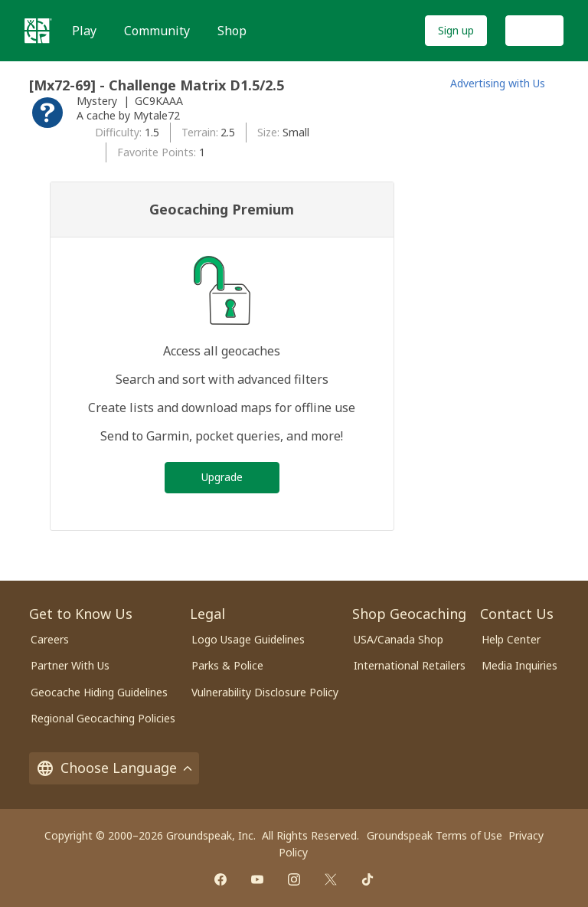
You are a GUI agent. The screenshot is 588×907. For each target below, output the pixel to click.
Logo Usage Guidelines (248, 639)
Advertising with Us (498, 83)
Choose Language (114, 768)
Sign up (456, 30)
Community (157, 31)
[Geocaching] (38, 31)
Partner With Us (70, 665)
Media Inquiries (519, 665)
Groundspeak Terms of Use (434, 835)
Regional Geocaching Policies (103, 718)
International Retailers (410, 665)
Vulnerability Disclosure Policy (265, 692)
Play (84, 31)
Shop (232, 31)
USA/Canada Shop (399, 639)
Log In (534, 30)
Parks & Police (227, 665)
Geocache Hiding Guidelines (99, 692)
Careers (50, 639)
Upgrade (222, 477)
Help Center (511, 639)
